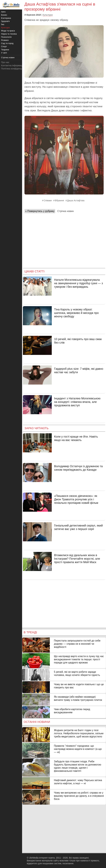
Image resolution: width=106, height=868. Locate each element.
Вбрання (59, 200)
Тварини (5, 50)
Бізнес (4, 15)
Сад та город (7, 43)
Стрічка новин (65, 211)
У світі (4, 53)
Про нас (5, 62)
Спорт (4, 46)
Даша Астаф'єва (76, 200)
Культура (48, 15)
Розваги (5, 40)
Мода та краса (8, 31)
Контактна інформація (12, 65)
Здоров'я (5, 21)
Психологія (6, 37)
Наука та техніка (9, 34)
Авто (3, 12)
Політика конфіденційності (15, 69)
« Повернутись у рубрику (40, 211)
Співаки (48, 200)
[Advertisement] (64, 240)
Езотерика (6, 18)
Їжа (3, 24)
